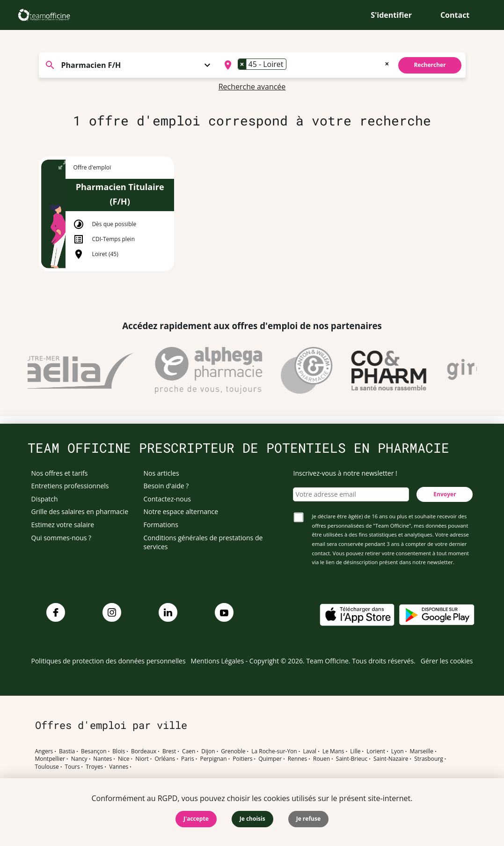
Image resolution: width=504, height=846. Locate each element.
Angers (44, 751)
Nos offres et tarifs (60, 473)
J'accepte (196, 819)
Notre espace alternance (181, 511)
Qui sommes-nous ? (62, 538)
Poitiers (242, 759)
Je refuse (308, 819)
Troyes (94, 767)
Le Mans (333, 751)
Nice (124, 759)
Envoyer (445, 494)
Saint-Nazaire (391, 759)
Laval (310, 751)
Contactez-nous (168, 499)
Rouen (321, 759)
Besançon (94, 751)
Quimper (270, 759)
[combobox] (306, 65)
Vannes (119, 767)
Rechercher (430, 65)
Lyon (398, 751)
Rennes (297, 759)
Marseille (421, 751)
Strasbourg (429, 759)
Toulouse (47, 767)
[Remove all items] (387, 63)
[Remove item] (242, 64)
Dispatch (45, 499)
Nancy (79, 759)
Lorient (376, 751)
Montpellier (50, 759)
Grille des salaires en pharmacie (80, 511)
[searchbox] (292, 65)
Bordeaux (144, 751)
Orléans (165, 759)
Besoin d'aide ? (166, 486)
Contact (455, 15)
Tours (73, 767)
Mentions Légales (218, 661)
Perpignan (213, 759)
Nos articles (161, 473)
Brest (169, 751)
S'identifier (391, 15)
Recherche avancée (252, 87)
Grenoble (233, 751)
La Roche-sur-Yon (274, 751)
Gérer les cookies (447, 661)
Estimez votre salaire (63, 525)
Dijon (208, 751)
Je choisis (252, 819)
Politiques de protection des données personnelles (109, 661)
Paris (188, 759)
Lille (355, 751)
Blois (119, 751)
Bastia (67, 751)
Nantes (102, 759)
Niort (142, 759)
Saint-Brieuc (352, 759)
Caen (189, 751)
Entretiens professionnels (70, 486)
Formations (161, 525)
